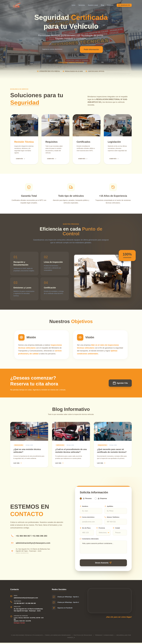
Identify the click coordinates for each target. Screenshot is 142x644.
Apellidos (109, 507)
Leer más (18, 463)
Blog (102, 5)
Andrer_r (71, 639)
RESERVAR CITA (124, 5)
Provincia (101, 528)
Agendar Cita (120, 383)
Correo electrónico (87, 518)
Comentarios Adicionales (89, 539)
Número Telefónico (112, 518)
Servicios (82, 5)
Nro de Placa (85, 528)
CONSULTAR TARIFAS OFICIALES (71, 63)
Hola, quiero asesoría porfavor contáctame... (103, 547)
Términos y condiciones (104, 637)
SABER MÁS (21, 159)
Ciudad (116, 528)
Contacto (110, 5)
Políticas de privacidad (83, 637)
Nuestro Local (93, 5)
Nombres (84, 507)
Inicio (73, 5)
